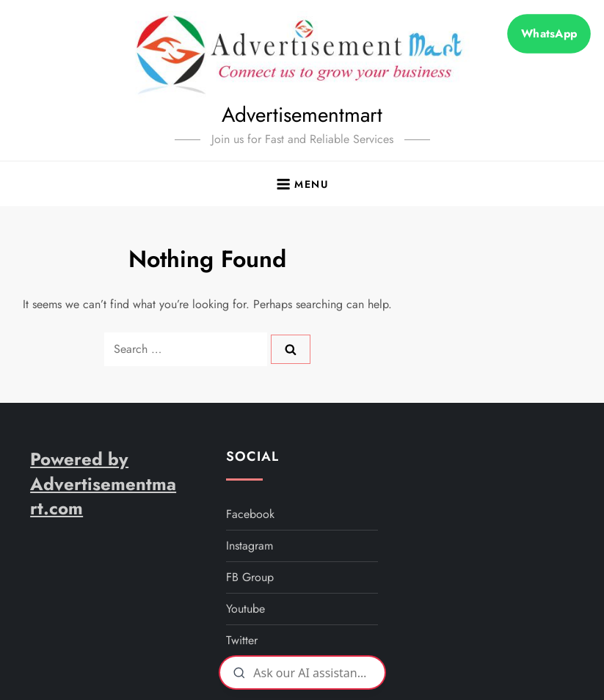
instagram (250, 546)
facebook (250, 514)
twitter (242, 640)
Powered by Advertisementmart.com (103, 484)
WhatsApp (549, 33)
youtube (245, 609)
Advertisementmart (302, 115)
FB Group (250, 577)
